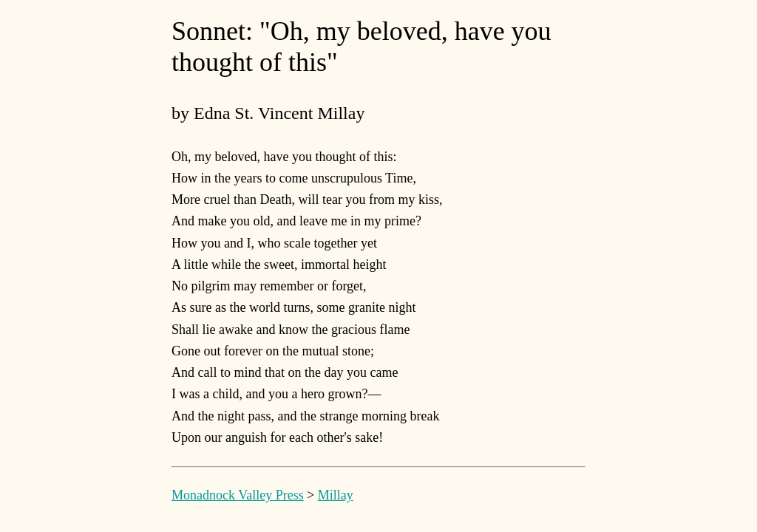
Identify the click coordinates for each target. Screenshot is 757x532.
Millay (336, 495)
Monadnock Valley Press (238, 495)
